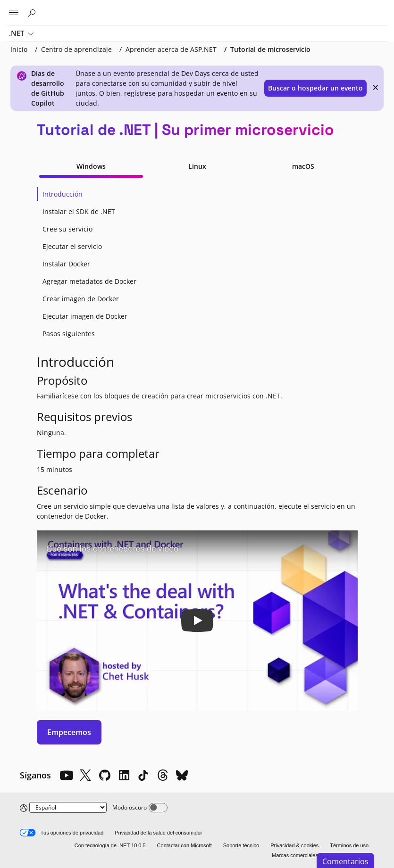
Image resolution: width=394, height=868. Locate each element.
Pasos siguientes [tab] (69, 334)
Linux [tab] (197, 166)
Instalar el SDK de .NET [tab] (79, 211)
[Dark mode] (158, 808)
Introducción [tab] (63, 194)
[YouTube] (66, 775)
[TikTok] (143, 775)
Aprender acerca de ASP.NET (171, 49)
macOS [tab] (303, 166)
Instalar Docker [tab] (66, 264)
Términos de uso (349, 845)
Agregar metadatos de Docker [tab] (89, 281)
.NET (21, 34)
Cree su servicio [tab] (67, 229)
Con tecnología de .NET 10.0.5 (110, 845)
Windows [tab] (91, 166)
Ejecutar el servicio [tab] (72, 246)
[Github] (105, 775)
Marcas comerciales (295, 855)
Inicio (19, 49)
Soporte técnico (241, 845)
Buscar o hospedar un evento (315, 88)
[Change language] (68, 807)
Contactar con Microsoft (184, 845)
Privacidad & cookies (294, 845)
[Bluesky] (182, 775)
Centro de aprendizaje (76, 49)
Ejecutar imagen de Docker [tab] (85, 316)
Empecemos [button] (69, 732)
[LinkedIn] (124, 775)
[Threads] (163, 775)
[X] (85, 775)
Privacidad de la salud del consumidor (158, 833)
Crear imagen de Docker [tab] (81, 299)
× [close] (376, 87)
